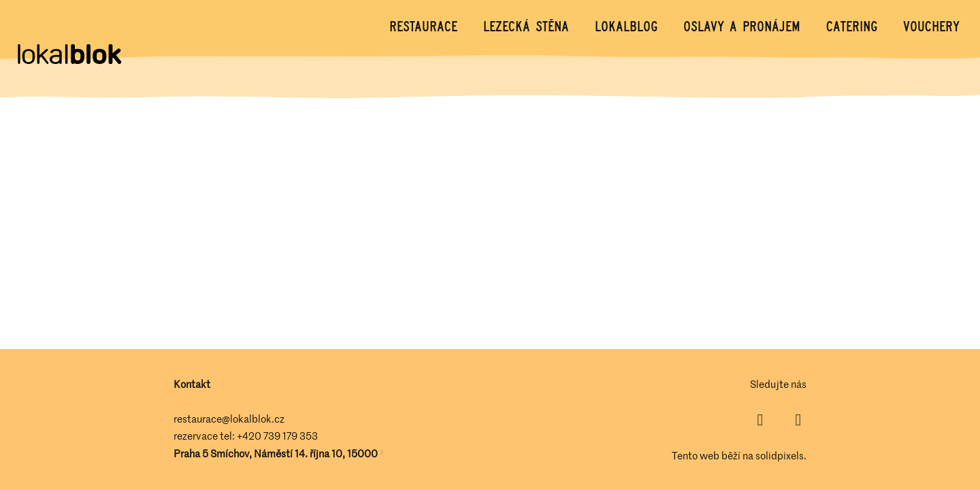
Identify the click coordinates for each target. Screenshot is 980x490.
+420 (250, 436)
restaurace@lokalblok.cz (229, 419)
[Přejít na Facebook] (760, 420)
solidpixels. (781, 455)
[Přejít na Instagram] (798, 420)
